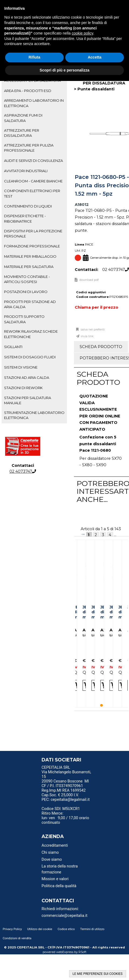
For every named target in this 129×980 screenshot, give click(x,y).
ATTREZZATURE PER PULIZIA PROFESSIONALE (29, 148)
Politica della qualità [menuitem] (59, 886)
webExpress (65, 952)
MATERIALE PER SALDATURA (29, 267)
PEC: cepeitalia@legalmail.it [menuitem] (66, 801)
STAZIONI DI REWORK (23, 388)
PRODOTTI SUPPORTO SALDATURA (24, 319)
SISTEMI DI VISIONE (21, 367)
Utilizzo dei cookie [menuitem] (40, 929)
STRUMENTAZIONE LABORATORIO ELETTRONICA (34, 415)
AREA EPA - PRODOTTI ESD (28, 91)
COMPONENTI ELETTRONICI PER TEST (32, 193)
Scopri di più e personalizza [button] (64, 70)
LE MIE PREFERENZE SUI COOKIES (98, 974)
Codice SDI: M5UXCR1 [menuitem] (61, 809)
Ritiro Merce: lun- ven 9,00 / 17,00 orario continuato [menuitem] (65, 818)
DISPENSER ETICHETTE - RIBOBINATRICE (25, 218)
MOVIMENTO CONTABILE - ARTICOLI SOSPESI (27, 279)
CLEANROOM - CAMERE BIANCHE (33, 181)
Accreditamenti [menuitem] (55, 845)
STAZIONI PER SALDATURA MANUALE (28, 400)
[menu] (67, 768)
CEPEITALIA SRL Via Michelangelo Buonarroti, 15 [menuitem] (66, 772)
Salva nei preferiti (92, 330)
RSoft (83, 952)
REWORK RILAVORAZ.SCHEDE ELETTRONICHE (31, 334)
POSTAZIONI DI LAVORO (26, 292)
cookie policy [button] (82, 33)
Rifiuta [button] (35, 57)
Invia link (87, 336)
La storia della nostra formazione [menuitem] (60, 869)
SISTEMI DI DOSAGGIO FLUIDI (30, 357)
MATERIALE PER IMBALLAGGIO (30, 256)
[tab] (34, 91)
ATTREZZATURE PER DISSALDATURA (22, 133)
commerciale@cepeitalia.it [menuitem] (64, 916)
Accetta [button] (95, 57)
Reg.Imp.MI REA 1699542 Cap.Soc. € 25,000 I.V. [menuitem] (64, 793)
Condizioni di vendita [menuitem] (17, 938)
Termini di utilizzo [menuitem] (92, 929)
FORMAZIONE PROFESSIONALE (32, 246)
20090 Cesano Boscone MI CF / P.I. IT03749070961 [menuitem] (65, 784)
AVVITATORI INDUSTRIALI (26, 171)
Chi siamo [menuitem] (50, 853)
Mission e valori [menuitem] (55, 879)
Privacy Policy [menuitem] (12, 929)
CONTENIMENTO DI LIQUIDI (28, 206)
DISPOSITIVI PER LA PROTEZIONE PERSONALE (33, 234)
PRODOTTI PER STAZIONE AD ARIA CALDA (30, 304)
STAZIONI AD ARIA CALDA (27, 377)
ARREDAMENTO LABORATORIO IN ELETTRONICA (34, 103)
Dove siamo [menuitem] (52, 860)
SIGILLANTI (13, 347)
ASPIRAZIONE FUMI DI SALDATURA (23, 118)
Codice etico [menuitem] (66, 929)
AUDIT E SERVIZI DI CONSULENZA (33, 161)
